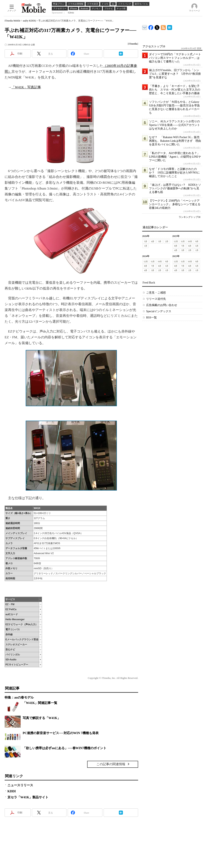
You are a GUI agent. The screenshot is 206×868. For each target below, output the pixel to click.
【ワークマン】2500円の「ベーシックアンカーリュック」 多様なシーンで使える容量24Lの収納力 (175, 204)
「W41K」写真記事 (26, 87)
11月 (183, 241)
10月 (190, 241)
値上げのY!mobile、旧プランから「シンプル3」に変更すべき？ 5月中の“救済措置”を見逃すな (175, 74)
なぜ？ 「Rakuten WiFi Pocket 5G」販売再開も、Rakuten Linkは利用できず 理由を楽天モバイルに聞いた (175, 141)
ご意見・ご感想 (156, 293)
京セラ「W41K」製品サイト (28, 797)
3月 (160, 241)
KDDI (12, 791)
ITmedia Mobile (12, 21)
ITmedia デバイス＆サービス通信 (145, 27)
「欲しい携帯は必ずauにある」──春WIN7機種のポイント (65, 748)
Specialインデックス (159, 311)
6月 (190, 246)
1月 (146, 246)
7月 (183, 246)
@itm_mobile (157, 27)
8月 (176, 246)
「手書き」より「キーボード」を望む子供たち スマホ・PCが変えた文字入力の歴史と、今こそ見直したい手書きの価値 (175, 90)
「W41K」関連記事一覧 (40, 703)
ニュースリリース (20, 785)
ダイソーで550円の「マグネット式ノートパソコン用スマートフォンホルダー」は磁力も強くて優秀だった (175, 58)
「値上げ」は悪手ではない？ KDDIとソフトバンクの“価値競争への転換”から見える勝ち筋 (175, 188)
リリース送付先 (156, 299)
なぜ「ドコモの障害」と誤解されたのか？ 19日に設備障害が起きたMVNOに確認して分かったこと (174, 173)
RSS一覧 (151, 318)
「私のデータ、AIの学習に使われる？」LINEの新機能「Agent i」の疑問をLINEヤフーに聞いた (175, 157)
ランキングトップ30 (190, 217)
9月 (197, 241)
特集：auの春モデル (19, 697)
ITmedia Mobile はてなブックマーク (170, 27)
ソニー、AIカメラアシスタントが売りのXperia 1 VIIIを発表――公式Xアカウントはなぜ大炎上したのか (174, 125)
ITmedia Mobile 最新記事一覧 (163, 27)
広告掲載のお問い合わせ (162, 305)
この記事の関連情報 (111, 764)
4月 (153, 241)
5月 (146, 241)
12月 (176, 241)
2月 (167, 241)
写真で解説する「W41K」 (42, 718)
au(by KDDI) (29, 21)
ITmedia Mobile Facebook (151, 27)
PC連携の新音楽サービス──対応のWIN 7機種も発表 (61, 733)
